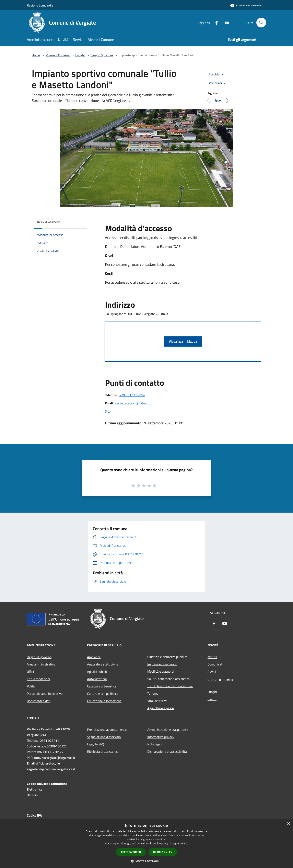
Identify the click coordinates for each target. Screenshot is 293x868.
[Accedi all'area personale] (246, 5)
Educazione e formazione (104, 701)
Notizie (212, 657)
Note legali (155, 744)
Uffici (30, 672)
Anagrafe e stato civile (103, 664)
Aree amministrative (41, 664)
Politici (32, 686)
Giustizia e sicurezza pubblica (167, 657)
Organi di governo (39, 657)
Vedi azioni (218, 83)
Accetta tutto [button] (131, 852)
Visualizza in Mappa (183, 341)
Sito (108, 411)
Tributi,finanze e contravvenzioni (170, 686)
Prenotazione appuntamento (107, 730)
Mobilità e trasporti (161, 671)
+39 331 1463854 (132, 395)
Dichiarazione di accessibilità (167, 751)
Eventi (212, 699)
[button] (146, 861)
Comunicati (215, 664)
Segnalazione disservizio (104, 737)
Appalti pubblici (98, 672)
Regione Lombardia (40, 5)
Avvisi (212, 672)
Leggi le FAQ (96, 744)
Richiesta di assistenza (103, 751)
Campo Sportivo (102, 55)
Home (36, 55)
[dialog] (146, 844)
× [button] (288, 824)
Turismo (153, 693)
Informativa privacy (161, 737)
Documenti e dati (39, 701)
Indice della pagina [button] (48, 222)
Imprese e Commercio (162, 664)
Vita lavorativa (157, 701)
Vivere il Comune (58, 55)
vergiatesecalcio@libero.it (133, 403)
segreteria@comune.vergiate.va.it (51, 769)
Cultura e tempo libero (103, 694)
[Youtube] (225, 22)
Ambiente (94, 657)
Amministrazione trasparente (168, 730)
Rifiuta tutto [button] (163, 852)
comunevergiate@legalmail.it (55, 758)
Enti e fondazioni (38, 679)
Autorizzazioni (97, 679)
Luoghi (80, 55)
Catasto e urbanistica (102, 686)
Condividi (217, 75)
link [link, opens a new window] (186, 843)
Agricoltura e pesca (161, 708)
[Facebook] (215, 22)
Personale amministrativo (45, 694)
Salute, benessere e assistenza (168, 679)
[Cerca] (261, 23)
